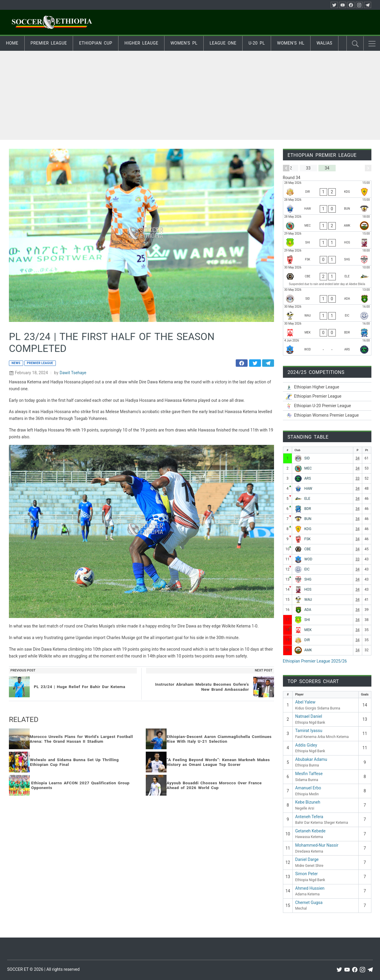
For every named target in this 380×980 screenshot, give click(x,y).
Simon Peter (306, 874)
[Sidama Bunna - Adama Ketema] (327, 296)
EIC (307, 569)
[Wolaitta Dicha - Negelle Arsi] (327, 347)
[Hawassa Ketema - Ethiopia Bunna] (327, 206)
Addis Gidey (306, 745)
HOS (308, 589)
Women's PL (184, 43)
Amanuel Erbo (308, 788)
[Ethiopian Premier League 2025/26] (327, 396)
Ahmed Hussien (310, 888)
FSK (307, 539)
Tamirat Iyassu (309, 731)
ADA (308, 610)
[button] (372, 44)
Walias (324, 43)
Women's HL (291, 43)
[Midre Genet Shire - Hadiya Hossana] (327, 240)
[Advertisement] (190, 95)
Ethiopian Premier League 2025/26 (315, 661)
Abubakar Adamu (311, 759)
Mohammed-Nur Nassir (317, 845)
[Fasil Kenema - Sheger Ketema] (327, 257)
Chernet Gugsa (309, 902)
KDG (308, 529)
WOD (308, 559)
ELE (307, 499)
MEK (308, 630)
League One (223, 43)
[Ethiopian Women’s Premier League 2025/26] (327, 415)
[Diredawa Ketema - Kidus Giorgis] (327, 189)
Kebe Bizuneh (308, 802)
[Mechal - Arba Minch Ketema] (327, 223)
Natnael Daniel (309, 716)
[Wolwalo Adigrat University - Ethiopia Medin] (327, 313)
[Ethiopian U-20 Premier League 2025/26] (327, 406)
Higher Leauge (141, 43)
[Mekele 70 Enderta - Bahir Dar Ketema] (327, 330)
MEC (308, 468)
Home (12, 43)
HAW (308, 489)
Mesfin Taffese (309, 774)
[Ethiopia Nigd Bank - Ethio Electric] (327, 276)
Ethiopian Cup (96, 43)
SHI (307, 620)
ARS (308, 478)
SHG (308, 579)
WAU (308, 600)
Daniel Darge (307, 859)
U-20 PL (257, 43)
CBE (308, 549)
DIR (307, 640)
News (16, 363)
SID (307, 458)
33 (358, 478)
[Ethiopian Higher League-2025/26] (327, 387)
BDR (308, 509)
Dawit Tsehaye (73, 373)
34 (358, 458)
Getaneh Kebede (310, 831)
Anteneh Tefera (309, 817)
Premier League (49, 43)
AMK (308, 650)
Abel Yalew (305, 702)
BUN (308, 519)
